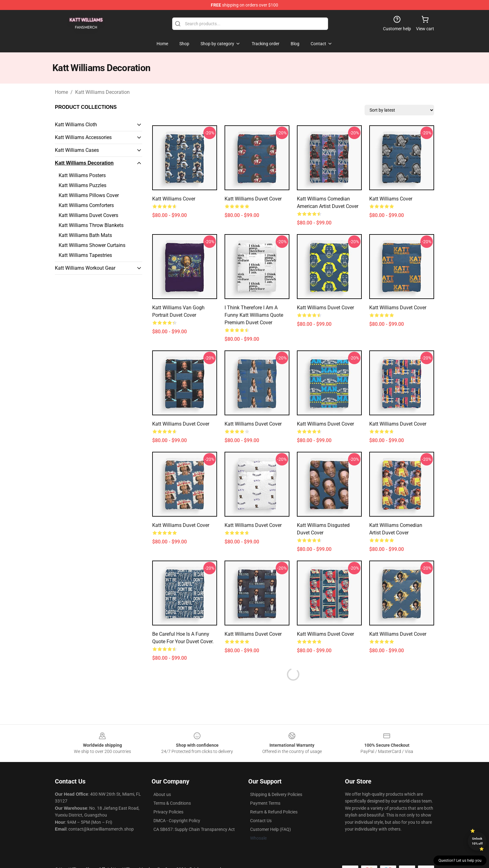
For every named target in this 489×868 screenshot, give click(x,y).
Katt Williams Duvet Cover (253, 199)
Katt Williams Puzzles (82, 185)
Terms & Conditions (172, 803)
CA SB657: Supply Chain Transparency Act (194, 829)
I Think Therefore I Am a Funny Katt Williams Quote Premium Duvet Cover (254, 315)
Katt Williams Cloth (76, 125)
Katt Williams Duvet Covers (88, 215)
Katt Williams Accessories (83, 137)
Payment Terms (265, 803)
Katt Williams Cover (174, 199)
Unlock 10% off (477, 841)
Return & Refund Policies (274, 812)
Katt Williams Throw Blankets (91, 225)
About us (162, 794)
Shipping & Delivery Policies (276, 794)
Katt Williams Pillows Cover (89, 195)
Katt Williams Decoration (102, 92)
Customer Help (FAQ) (271, 829)
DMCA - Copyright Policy (177, 821)
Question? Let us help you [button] (460, 861)
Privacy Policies (168, 812)
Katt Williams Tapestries (85, 255)
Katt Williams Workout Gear (85, 268)
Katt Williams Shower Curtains (92, 245)
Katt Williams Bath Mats (85, 235)
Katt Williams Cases (77, 150)
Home (61, 92)
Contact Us (261, 821)
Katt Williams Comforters (86, 205)
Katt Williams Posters (82, 175)
